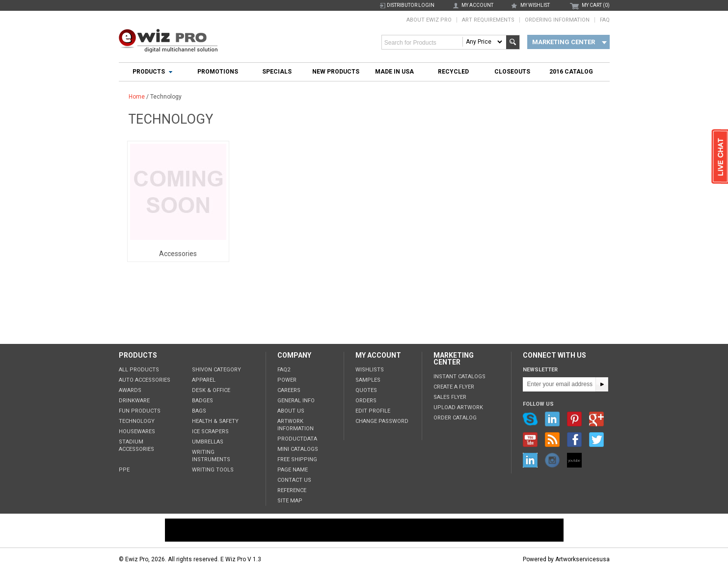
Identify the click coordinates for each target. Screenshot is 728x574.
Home (137, 97)
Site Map (290, 501)
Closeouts (512, 72)
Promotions (218, 72)
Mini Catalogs (298, 449)
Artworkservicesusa (582, 559)
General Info (296, 401)
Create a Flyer (454, 387)
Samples (368, 380)
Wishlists (370, 370)
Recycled (453, 72)
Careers (289, 390)
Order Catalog (455, 418)
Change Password (382, 421)
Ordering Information (557, 20)
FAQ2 (284, 370)
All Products (139, 370)
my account (477, 5)
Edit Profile (373, 411)
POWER (287, 380)
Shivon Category (216, 370)
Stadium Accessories (136, 445)
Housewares (137, 431)
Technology (137, 421)
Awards (130, 390)
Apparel (204, 380)
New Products (336, 72)
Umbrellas (208, 442)
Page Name (293, 470)
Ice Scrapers (210, 431)
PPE (124, 470)
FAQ (605, 20)
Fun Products (140, 411)
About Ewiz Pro (429, 20)
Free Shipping (297, 459)
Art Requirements (488, 20)
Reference (292, 490)
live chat (720, 157)
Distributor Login (411, 5)
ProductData (297, 439)
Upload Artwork (458, 407)
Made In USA (394, 72)
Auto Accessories (145, 380)
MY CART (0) (596, 5)
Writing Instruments (211, 456)
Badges (202, 401)
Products (149, 72)
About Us (291, 411)
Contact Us (294, 480)
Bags (199, 411)
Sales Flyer (450, 397)
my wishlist (535, 5)
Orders (366, 401)
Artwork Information (296, 425)
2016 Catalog (571, 72)
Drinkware (134, 401)
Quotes (366, 390)
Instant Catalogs (459, 377)
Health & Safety (215, 421)
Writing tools (213, 470)
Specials (277, 72)
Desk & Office (211, 390)
